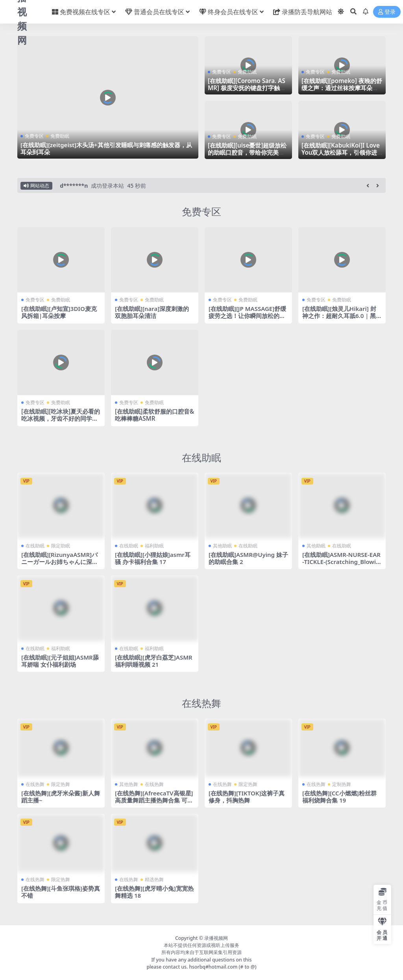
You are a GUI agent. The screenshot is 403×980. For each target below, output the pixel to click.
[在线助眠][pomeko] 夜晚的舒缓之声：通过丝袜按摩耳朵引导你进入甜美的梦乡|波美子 (342, 88)
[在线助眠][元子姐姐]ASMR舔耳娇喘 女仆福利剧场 (60, 660)
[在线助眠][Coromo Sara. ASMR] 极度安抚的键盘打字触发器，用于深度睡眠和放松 (247, 88)
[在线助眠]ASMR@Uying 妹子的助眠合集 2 (246, 558)
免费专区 (34, 136)
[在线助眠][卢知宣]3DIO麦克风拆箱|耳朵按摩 (59, 312)
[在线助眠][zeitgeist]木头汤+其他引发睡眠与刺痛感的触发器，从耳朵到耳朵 (106, 148)
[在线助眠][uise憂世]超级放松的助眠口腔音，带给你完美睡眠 (247, 152)
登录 (387, 12)
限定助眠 (61, 545)
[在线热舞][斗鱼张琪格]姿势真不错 (61, 892)
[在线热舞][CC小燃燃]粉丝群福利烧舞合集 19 (339, 796)
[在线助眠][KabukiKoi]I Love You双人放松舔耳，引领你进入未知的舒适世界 (341, 152)
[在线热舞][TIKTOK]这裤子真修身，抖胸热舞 (247, 796)
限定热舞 (61, 784)
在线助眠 (201, 457)
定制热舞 (342, 784)
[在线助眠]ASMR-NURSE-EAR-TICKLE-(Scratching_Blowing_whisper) (342, 561)
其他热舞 (129, 784)
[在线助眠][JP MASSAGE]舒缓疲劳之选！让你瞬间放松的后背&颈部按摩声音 (248, 316)
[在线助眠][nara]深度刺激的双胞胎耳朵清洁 (152, 312)
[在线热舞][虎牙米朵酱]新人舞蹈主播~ (61, 796)
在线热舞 (201, 703)
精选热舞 (154, 879)
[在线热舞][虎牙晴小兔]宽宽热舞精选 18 (154, 892)
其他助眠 (222, 545)
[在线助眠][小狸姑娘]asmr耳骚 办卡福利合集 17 (153, 558)
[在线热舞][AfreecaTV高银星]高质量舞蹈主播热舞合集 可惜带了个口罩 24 (154, 800)
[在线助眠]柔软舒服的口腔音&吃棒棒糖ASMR (154, 415)
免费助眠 (60, 136)
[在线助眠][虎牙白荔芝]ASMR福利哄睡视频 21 (154, 660)
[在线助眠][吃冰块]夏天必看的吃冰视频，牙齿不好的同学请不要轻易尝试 (61, 418)
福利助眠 (154, 545)
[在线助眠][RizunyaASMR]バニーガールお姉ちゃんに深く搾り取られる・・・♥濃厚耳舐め (60, 565)
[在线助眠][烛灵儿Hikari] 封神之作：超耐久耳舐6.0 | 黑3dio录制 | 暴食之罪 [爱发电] (341, 316)
